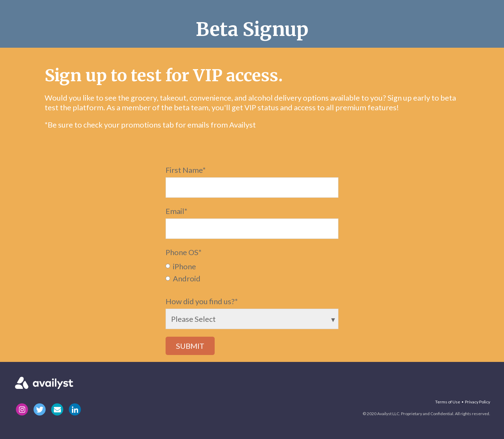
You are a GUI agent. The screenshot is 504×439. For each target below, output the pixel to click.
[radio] (252, 266)
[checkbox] (252, 272)
